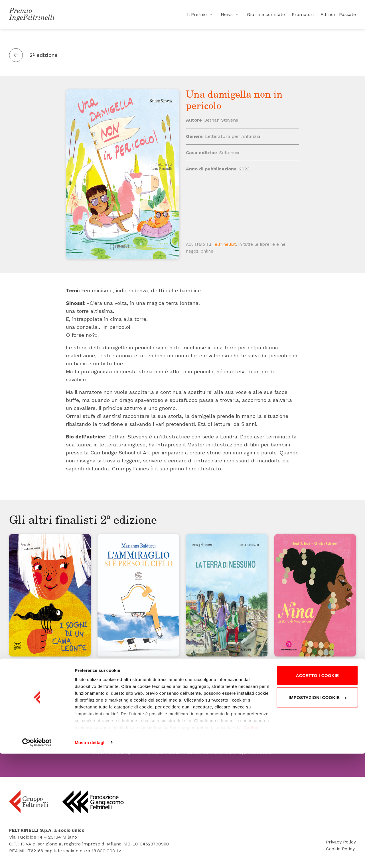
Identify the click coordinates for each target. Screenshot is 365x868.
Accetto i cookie (317, 790)
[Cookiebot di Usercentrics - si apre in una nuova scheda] (37, 857)
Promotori (303, 17)
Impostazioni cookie (318, 812)
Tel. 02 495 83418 (187, 752)
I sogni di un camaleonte (48, 682)
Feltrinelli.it (224, 244)
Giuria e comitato (266, 17)
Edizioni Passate (338, 17)
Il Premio (201, 17)
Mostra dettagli (90, 857)
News (230, 17)
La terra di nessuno (217, 674)
